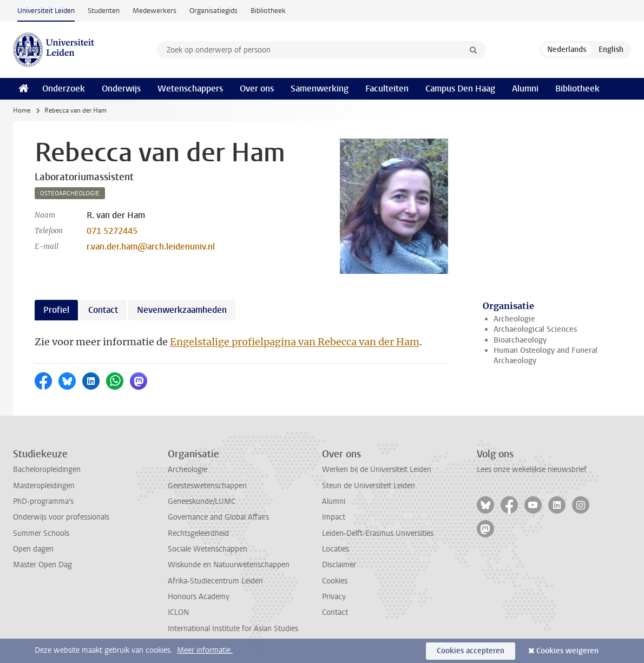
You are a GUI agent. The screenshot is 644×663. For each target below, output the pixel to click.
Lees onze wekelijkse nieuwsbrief (532, 470)
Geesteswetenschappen (207, 486)
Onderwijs (121, 88)
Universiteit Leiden (46, 11)
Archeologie (514, 319)
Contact (335, 612)
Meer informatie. (205, 650)
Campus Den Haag (460, 88)
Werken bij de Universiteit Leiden (377, 470)
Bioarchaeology (520, 340)
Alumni (525, 88)
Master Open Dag (42, 565)
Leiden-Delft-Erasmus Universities (378, 533)
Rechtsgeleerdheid (198, 533)
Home (22, 110)
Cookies (335, 581)
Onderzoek (64, 88)
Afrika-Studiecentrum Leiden (215, 581)
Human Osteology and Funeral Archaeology (546, 356)
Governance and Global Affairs (218, 517)
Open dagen (33, 549)
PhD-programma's (43, 501)
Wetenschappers (190, 88)
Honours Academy (199, 597)
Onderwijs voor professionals (61, 517)
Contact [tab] (103, 310)
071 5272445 (112, 231)
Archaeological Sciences (535, 329)
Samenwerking (320, 88)
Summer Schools (41, 533)
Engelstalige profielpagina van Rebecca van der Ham (295, 342)
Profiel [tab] (56, 310)
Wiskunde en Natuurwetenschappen (229, 565)
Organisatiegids (213, 11)
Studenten (104, 11)
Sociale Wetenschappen (208, 549)
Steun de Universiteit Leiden (369, 486)
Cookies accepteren (471, 651)
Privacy (334, 597)
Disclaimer (339, 565)
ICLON (178, 612)
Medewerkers (155, 11)
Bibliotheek (268, 11)
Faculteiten (387, 88)
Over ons (257, 88)
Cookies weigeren (567, 651)
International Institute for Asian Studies (233, 629)
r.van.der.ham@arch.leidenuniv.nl (151, 247)
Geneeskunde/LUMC (202, 501)
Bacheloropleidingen (47, 470)
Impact (334, 517)
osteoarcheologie (70, 193)
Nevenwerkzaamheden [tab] (182, 310)
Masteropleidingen (44, 486)
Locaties (336, 549)
